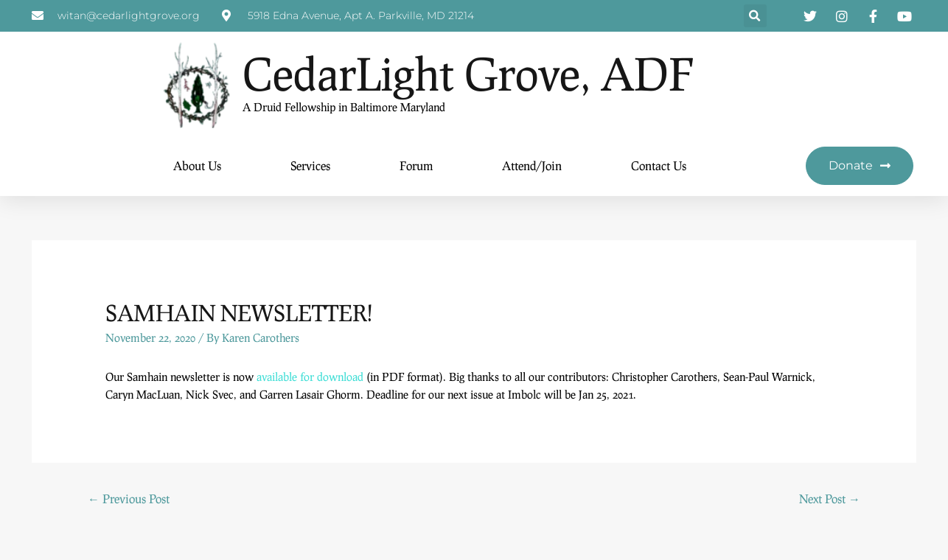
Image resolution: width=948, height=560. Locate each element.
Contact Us (659, 166)
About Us (197, 166)
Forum (416, 166)
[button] (755, 17)
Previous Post (129, 499)
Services (310, 166)
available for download (310, 377)
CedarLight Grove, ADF (468, 74)
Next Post (830, 499)
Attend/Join (532, 166)
